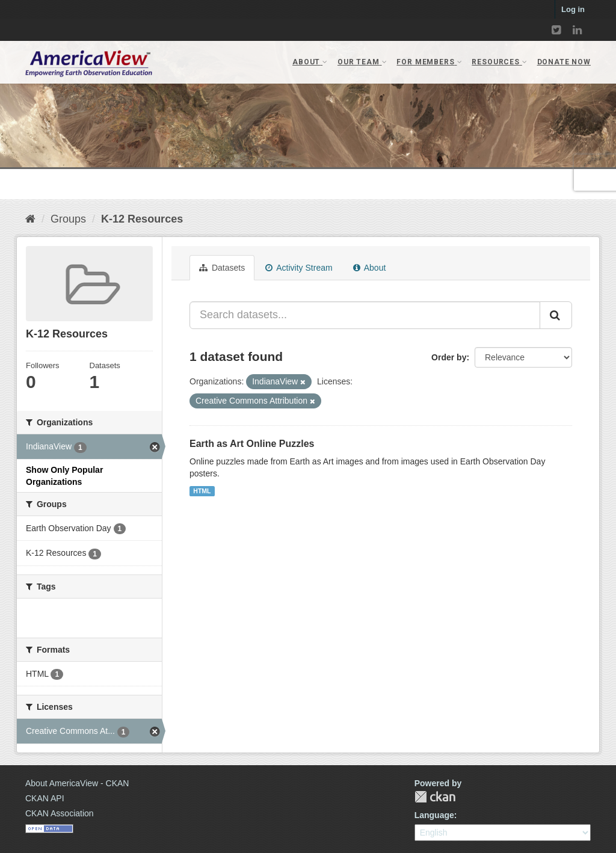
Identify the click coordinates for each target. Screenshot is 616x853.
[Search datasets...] (365, 315)
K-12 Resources (142, 219)
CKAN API (45, 798)
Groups (68, 219)
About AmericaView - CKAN (77, 783)
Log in (573, 9)
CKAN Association (60, 813)
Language (434, 815)
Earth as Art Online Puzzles (252, 444)
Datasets (222, 268)
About (370, 268)
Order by (449, 357)
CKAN (435, 797)
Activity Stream (299, 268)
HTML (202, 491)
